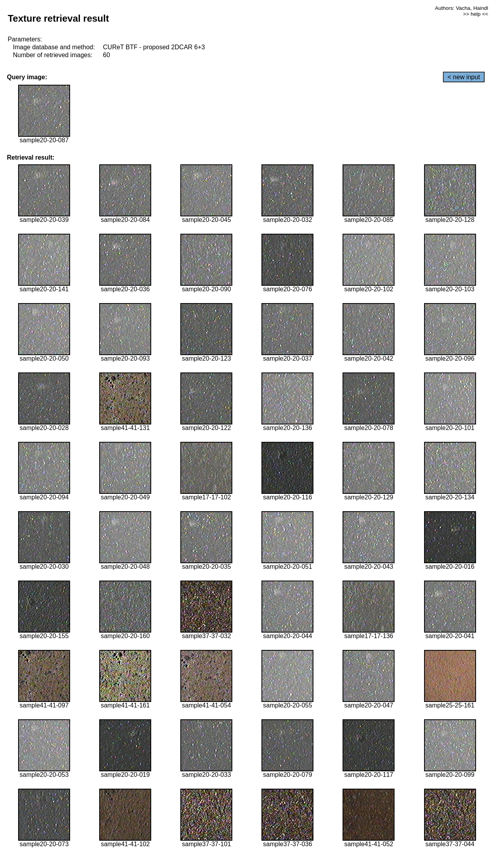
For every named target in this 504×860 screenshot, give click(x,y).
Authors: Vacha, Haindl (461, 8)
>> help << (476, 14)
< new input (464, 77)
